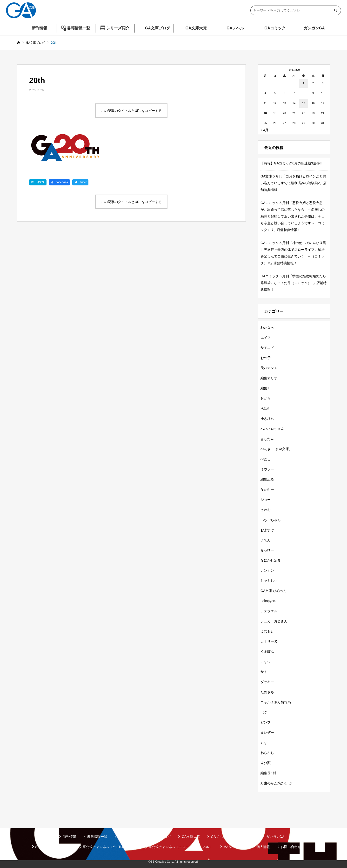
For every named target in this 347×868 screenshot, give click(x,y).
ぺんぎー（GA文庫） (276, 449)
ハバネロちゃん (272, 429)
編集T (265, 388)
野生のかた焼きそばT (277, 783)
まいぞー (267, 732)
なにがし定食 (271, 560)
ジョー (266, 500)
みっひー (267, 550)
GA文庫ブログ (158, 28)
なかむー (267, 489)
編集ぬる (267, 479)
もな (264, 743)
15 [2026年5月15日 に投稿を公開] (304, 103)
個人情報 (263, 847)
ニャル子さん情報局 (276, 702)
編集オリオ (269, 378)
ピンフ (266, 722)
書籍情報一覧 (79, 28)
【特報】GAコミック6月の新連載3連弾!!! (291, 163)
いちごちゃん (271, 520)
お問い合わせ (291, 847)
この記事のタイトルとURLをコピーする (131, 111)
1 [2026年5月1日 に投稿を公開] (304, 83)
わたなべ (267, 327)
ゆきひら (267, 419)
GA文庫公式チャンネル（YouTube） (102, 847)
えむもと (267, 631)
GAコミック (275, 28)
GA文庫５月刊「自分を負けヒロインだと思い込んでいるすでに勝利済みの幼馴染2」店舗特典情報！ (294, 183)
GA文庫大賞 (196, 28)
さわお (266, 510)
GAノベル (235, 28)
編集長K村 (268, 773)
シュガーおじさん (274, 621)
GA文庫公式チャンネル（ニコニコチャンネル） (176, 847)
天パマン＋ (269, 368)
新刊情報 (40, 28)
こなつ (266, 662)
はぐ (264, 712)
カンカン (267, 570)
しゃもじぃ (269, 581)
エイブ (266, 338)
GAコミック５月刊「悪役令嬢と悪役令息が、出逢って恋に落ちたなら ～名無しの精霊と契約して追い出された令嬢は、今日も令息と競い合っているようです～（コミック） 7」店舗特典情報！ (293, 216)
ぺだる (266, 459)
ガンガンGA (314, 28)
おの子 (266, 358)
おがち (266, 398)
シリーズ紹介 (118, 28)
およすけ (267, 530)
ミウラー (267, 469)
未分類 (266, 763)
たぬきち (267, 692)
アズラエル (269, 611)
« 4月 (264, 130)
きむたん (267, 439)
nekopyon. (268, 601)
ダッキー (267, 682)
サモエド (267, 348)
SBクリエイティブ (49, 847)
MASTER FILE (234, 847)
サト (264, 672)
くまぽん (267, 651)
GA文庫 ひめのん (274, 591)
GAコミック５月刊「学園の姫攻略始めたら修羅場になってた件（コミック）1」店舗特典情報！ (294, 283)
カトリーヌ (269, 641)
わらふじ (267, 753)
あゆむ (266, 408)
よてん (266, 540)
